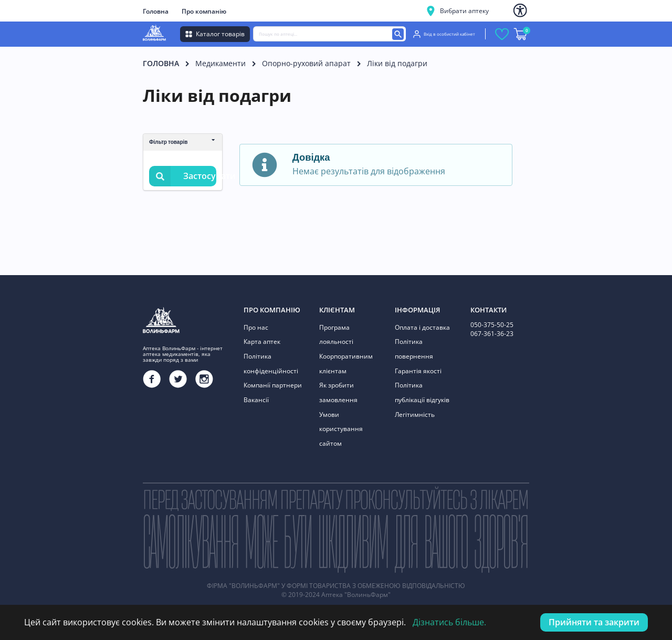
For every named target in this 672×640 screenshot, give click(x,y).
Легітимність (415, 414)
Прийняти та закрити (594, 622)
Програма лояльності (336, 335)
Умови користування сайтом (341, 428)
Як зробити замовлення (338, 392)
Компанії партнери (273, 385)
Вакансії (256, 399)
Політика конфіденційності (271, 364)
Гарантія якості (418, 370)
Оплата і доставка (422, 327)
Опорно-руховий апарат (306, 63)
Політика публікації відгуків (422, 392)
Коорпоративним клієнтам (346, 364)
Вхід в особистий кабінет (444, 34)
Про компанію (204, 11)
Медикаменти (220, 63)
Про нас (256, 327)
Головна (156, 11)
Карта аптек (262, 342)
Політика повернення (414, 349)
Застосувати (183, 176)
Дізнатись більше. (449, 622)
